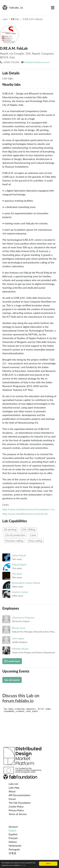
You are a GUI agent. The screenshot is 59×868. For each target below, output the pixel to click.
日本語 (12, 853)
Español (13, 834)
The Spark (17, 574)
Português (14, 849)
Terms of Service (18, 814)
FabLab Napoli (19, 565)
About (12, 791)
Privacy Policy (16, 810)
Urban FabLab (19, 555)
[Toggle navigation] (53, 8)
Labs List (13, 784)
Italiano (13, 842)
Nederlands (15, 846)
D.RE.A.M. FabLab (33, 19)
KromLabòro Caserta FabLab (26, 583)
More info (22, 865)
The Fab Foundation (20, 803)
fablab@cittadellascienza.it (37, 62)
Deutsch (13, 827)
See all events (12, 680)
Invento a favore (20, 592)
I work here (12, 661)
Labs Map (14, 788)
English (13, 830)
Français (13, 838)
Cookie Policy (16, 806)
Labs (5, 19)
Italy (15, 19)
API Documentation (20, 795)
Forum (12, 799)
